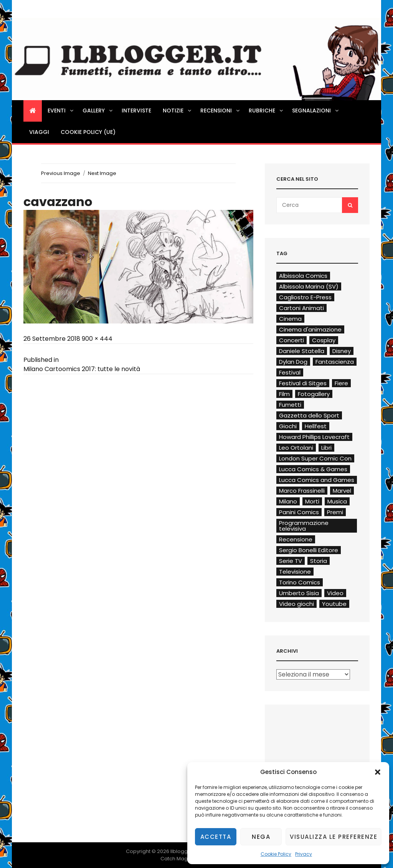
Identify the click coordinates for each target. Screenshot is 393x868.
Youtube (334, 604)
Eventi (61, 111)
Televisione (295, 572)
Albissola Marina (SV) (309, 286)
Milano (288, 501)
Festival (290, 372)
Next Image (102, 173)
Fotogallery (314, 394)
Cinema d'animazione (310, 329)
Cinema (290, 319)
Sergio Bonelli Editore (309, 550)
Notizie (178, 111)
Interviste (136, 111)
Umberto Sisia (299, 593)
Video (335, 593)
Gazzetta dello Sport (309, 415)
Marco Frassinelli (302, 491)
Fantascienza (335, 362)
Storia (319, 561)
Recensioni (220, 111)
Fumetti (290, 405)
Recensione (296, 539)
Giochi (288, 426)
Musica (337, 501)
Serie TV (291, 561)
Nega (261, 837)
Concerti (291, 340)
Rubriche (266, 111)
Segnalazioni (316, 111)
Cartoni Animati (301, 308)
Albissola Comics (303, 276)
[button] (378, 772)
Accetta (216, 837)
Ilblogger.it (184, 851)
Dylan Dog (293, 362)
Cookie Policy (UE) (88, 132)
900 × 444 (97, 339)
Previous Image (61, 173)
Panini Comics (299, 512)
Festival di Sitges (303, 383)
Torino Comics (300, 582)
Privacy (304, 854)
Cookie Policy (276, 854)
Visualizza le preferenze (334, 837)
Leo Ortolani (296, 448)
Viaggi (39, 132)
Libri (326, 448)
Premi (335, 512)
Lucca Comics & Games (313, 469)
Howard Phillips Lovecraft (314, 437)
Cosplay (324, 340)
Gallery (98, 111)
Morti (312, 501)
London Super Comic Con (315, 458)
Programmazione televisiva (304, 526)
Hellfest (316, 426)
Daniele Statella (302, 351)
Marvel (342, 491)
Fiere (341, 383)
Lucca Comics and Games (317, 480)
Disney (342, 351)
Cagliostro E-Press (305, 297)
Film (284, 394)
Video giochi (296, 604)
